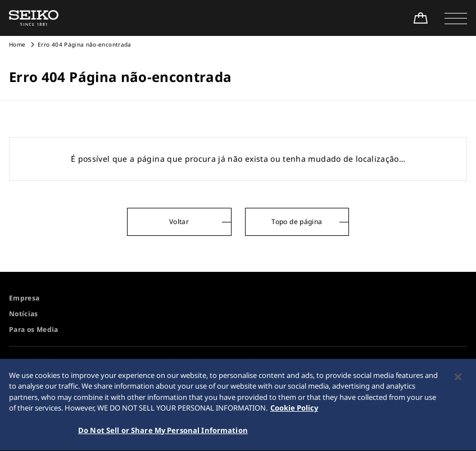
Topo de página (297, 222)
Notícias (24, 314)
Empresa (24, 298)
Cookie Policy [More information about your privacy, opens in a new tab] (294, 410)
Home (17, 44)
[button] (456, 18)
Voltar (179, 222)
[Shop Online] (420, 18)
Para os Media (34, 329)
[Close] (458, 379)
